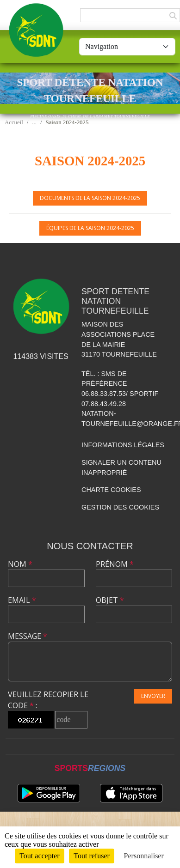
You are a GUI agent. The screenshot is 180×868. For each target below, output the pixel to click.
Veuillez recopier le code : (48, 700)
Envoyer (153, 696)
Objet (110, 600)
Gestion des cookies (120, 507)
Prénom (115, 564)
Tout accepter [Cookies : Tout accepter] (39, 856)
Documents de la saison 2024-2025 (90, 198)
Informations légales (123, 445)
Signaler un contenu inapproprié (121, 467)
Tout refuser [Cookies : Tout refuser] (92, 856)
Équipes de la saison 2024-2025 (90, 228)
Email (22, 600)
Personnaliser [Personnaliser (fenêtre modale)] (144, 856)
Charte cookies (111, 490)
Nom (20, 564)
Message (28, 636)
